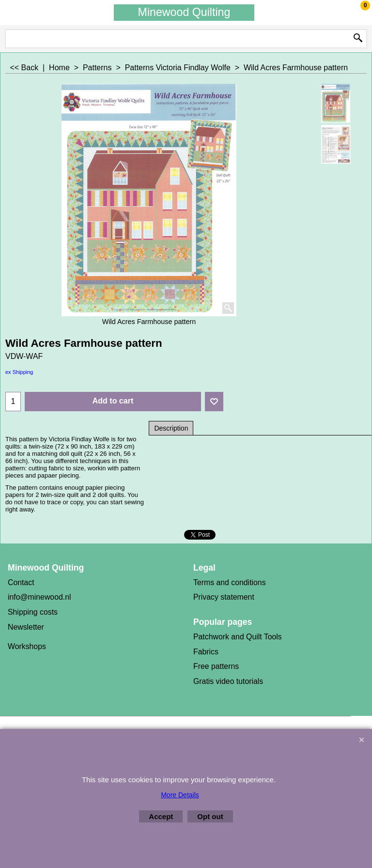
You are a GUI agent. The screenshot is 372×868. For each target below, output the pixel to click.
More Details (180, 795)
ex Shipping (19, 372)
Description (171, 428)
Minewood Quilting (184, 12)
